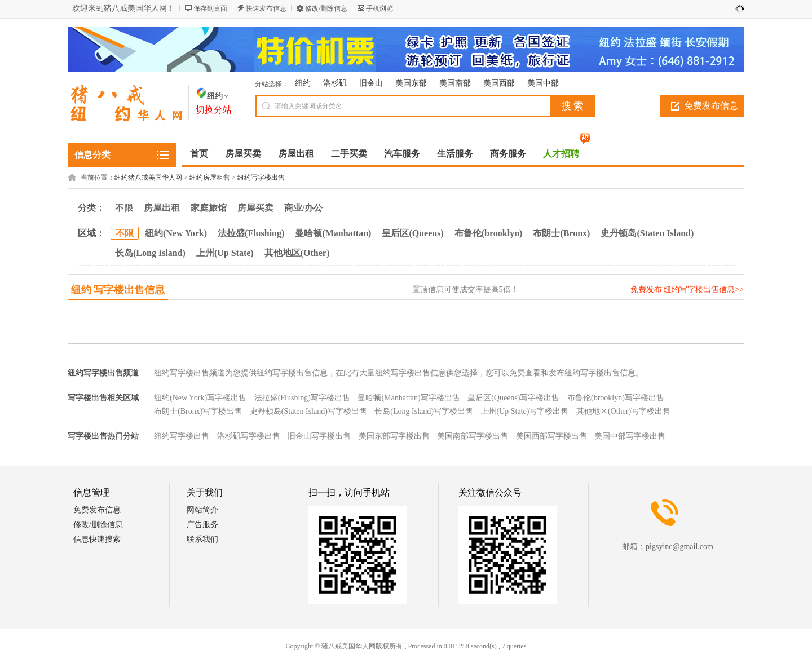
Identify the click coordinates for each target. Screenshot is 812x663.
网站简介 (202, 510)
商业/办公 (303, 208)
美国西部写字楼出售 (551, 436)
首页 (199, 154)
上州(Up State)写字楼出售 (524, 411)
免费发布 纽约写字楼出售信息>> (687, 289)
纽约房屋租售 (210, 178)
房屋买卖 (255, 208)
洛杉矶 (335, 83)
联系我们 (202, 539)
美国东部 (411, 83)
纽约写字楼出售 (261, 178)
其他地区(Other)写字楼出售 (623, 411)
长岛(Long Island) (150, 253)
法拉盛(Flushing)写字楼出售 (302, 398)
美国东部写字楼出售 (394, 436)
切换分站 (214, 110)
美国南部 (455, 83)
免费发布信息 (711, 106)
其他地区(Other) (297, 253)
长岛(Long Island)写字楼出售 (424, 411)
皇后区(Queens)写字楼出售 (513, 398)
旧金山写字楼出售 (319, 436)
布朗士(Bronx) (561, 233)
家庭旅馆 (209, 208)
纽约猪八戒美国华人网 (148, 178)
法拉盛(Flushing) (251, 233)
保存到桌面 (210, 8)
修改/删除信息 (326, 8)
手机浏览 (379, 8)
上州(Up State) (225, 253)
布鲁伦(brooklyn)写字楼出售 (616, 398)
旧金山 (371, 83)
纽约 (303, 83)
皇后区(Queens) (412, 233)
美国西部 (499, 83)
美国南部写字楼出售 (473, 436)
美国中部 (543, 83)
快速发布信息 (266, 8)
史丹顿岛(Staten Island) (647, 233)
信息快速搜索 (97, 539)
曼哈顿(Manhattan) (333, 233)
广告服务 (202, 525)
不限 (124, 208)
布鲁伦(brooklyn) (489, 233)
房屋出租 (162, 208)
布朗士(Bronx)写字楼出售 (198, 411)
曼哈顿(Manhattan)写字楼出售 (409, 398)
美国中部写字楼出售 (630, 436)
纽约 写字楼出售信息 (118, 290)
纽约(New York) (176, 233)
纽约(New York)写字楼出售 (200, 398)
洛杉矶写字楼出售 (249, 436)
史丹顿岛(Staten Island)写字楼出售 (308, 411)
